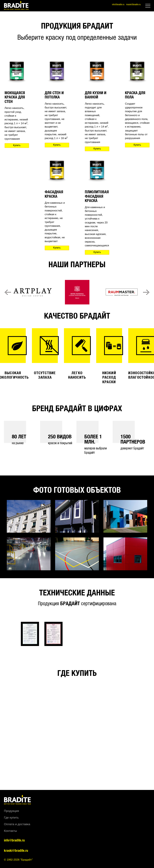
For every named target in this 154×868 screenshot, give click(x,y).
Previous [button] (8, 292)
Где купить (11, 818)
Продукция (11, 811)
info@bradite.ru (118, 5)
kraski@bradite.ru (133, 5)
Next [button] (146, 292)
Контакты (10, 831)
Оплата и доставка (17, 824)
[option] (33, 292)
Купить (17, 146)
